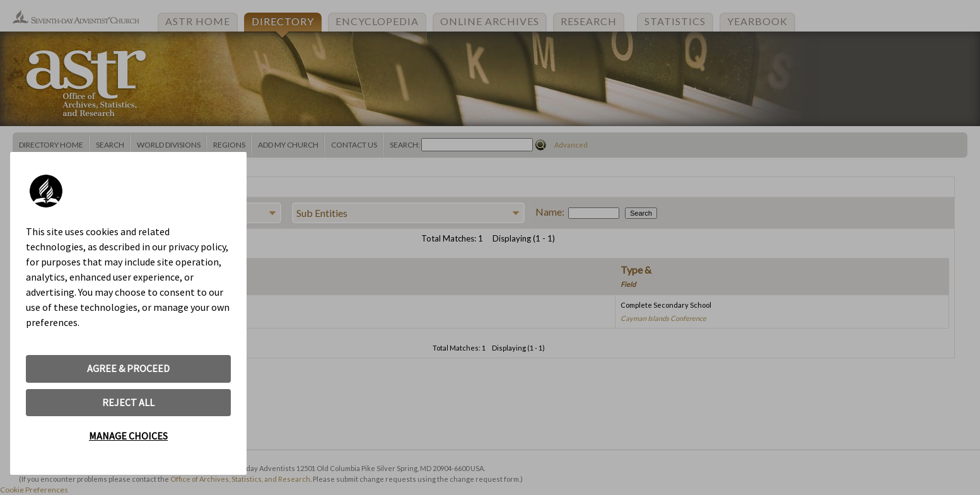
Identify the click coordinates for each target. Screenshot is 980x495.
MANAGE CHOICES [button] (128, 436)
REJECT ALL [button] (128, 402)
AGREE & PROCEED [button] (128, 368)
